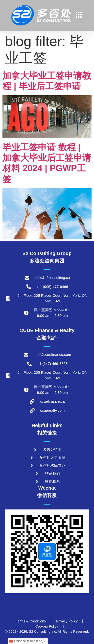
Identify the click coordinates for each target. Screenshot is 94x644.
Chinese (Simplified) (26, 641)
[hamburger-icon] (79, 15)
